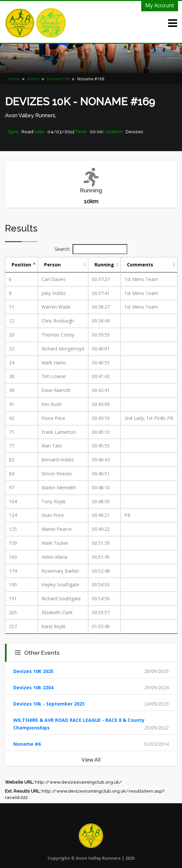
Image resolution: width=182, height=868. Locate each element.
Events (33, 79)
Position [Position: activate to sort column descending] (21, 265)
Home (14, 79)
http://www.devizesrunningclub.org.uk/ (79, 782)
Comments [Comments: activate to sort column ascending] (140, 265)
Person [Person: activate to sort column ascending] (52, 265)
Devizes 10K (58, 79)
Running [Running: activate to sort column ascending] (104, 265)
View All (91, 760)
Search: (91, 249)
